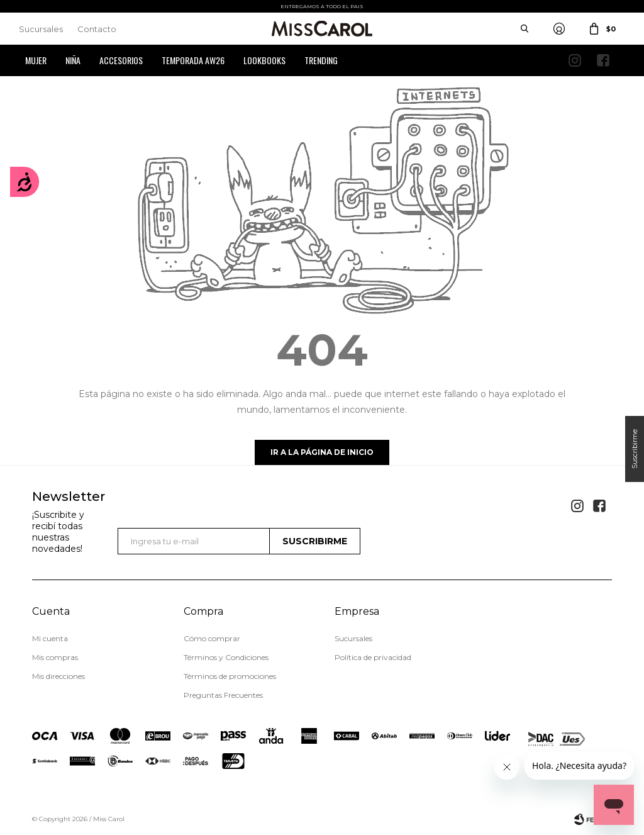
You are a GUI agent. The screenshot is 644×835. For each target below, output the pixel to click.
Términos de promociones (230, 676)
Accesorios (121, 60)
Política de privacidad (373, 657)
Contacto (97, 29)
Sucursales (41, 29)
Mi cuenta (50, 638)
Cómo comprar (212, 638)
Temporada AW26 (193, 60)
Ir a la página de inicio (322, 452)
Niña (73, 60)
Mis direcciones (58, 676)
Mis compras (55, 657)
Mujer (36, 60)
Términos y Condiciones (226, 657)
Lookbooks (264, 60)
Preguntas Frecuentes (223, 695)
